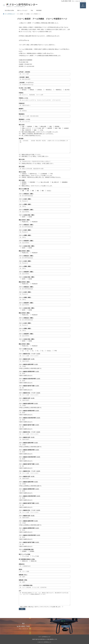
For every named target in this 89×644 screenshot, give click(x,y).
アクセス (84, 1)
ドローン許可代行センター (22, 5)
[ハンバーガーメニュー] (4, 5)
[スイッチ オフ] (83, 5)
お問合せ (66, 626)
